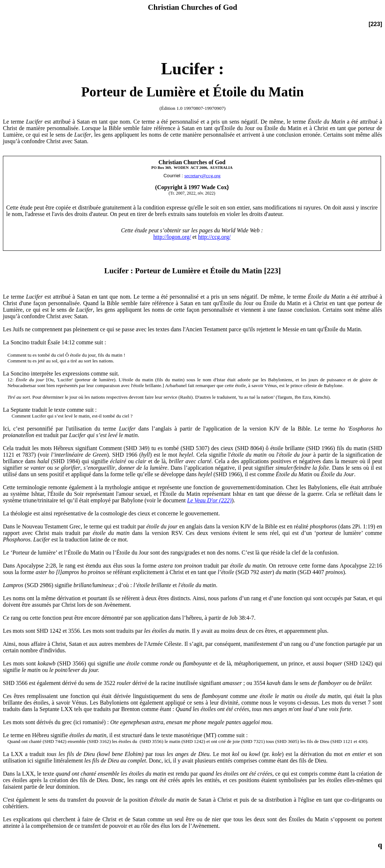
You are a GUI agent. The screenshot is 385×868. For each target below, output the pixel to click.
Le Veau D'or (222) (210, 500)
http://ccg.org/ (214, 237)
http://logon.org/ (172, 237)
